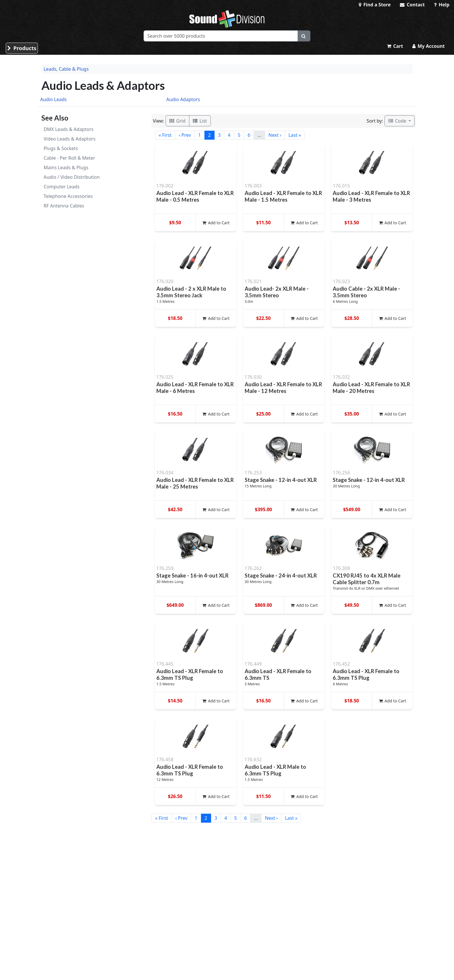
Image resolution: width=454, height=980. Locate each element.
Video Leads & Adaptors (70, 139)
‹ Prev (185, 135)
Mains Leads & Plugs (66, 167)
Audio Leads (54, 99)
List (200, 121)
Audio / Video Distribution (72, 177)
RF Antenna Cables (64, 206)
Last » (295, 135)
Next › (275, 135)
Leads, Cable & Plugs (66, 69)
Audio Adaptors (183, 99)
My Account (429, 46)
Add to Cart (216, 223)
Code (398, 121)
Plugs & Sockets (61, 148)
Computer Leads (62, 187)
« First (165, 135)
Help (442, 5)
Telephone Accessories (68, 196)
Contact (412, 5)
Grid (177, 121)
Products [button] (22, 48)
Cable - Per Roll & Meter (69, 158)
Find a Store (375, 5)
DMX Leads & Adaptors (69, 129)
